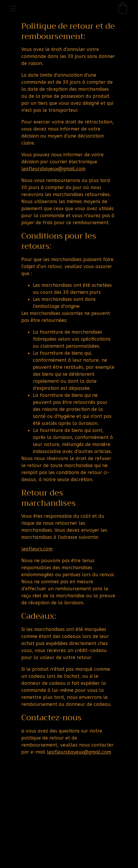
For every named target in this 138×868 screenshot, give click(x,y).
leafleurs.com (37, 549)
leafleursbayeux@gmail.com (53, 169)
